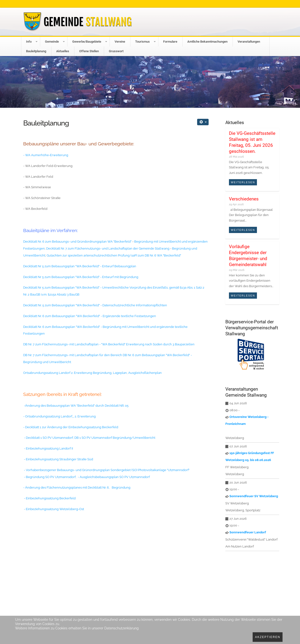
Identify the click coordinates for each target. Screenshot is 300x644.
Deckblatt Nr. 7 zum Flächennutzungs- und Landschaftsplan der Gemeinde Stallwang (108, 248)
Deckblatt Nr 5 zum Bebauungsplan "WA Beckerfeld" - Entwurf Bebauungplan (80, 266)
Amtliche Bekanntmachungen (207, 42)
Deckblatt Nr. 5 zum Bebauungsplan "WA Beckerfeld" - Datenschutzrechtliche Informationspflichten (95, 305)
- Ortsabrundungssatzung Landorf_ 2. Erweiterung (60, 416)
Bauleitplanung (36, 51)
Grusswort (116, 51)
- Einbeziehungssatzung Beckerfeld (50, 498)
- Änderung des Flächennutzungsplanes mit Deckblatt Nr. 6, (66, 487)
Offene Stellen (89, 51)
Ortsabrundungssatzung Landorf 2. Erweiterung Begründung (67, 373)
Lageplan (120, 373)
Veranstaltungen (249, 42)
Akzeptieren (268, 637)
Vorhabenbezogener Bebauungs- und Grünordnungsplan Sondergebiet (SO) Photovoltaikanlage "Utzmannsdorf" (108, 470)
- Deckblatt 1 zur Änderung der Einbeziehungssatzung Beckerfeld (71, 427)
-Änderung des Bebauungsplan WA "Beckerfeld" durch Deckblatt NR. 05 (76, 406)
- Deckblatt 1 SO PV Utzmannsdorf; (48, 438)
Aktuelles (63, 51)
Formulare (170, 42)
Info (29, 42)
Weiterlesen (243, 182)
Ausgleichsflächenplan (145, 373)
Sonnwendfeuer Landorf (248, 532)
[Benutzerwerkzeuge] (203, 122)
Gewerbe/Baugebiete (87, 42)
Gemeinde (52, 42)
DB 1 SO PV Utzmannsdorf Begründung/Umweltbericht (115, 438)
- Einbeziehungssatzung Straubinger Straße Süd (58, 459)
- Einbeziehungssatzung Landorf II (48, 448)
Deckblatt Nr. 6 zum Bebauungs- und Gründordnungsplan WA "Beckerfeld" (77, 242)
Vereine (120, 42)
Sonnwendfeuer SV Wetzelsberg (254, 496)
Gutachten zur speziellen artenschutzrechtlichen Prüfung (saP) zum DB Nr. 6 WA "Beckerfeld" (114, 255)
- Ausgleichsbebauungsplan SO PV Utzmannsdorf (114, 477)
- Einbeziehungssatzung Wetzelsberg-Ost (54, 509)
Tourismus (142, 42)
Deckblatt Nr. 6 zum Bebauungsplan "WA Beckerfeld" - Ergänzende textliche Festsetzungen (90, 316)
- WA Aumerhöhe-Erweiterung (46, 155)
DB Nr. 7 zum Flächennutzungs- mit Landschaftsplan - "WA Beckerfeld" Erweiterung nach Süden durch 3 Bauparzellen (109, 344)
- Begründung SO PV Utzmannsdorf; (50, 477)
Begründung (121, 487)
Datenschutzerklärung (122, 628)
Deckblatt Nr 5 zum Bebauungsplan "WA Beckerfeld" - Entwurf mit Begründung (81, 277)
